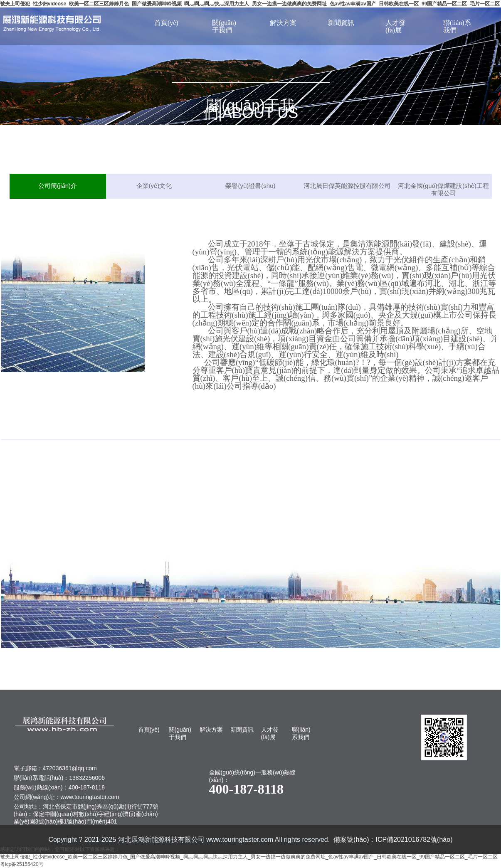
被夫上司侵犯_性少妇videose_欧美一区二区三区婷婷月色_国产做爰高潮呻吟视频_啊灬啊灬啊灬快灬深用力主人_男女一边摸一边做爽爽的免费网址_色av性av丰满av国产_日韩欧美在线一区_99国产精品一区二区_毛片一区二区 (250, 4)
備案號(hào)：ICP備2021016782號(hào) (393, 840)
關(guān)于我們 (224, 26)
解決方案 (283, 23)
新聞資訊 (341, 23)
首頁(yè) (166, 23)
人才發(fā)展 (395, 26)
